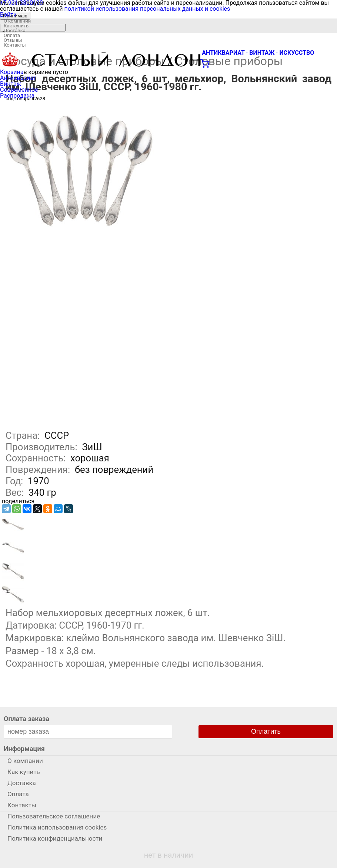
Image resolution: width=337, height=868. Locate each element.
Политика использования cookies (57, 827)
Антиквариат (18, 78)
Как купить (16, 26)
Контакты (15, 45)
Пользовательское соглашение (54, 816)
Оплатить (266, 731)
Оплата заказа (26, 719)
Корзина (12, 72)
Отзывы (13, 40)
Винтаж (11, 84)
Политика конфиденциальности (55, 838)
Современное (19, 90)
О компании (17, 21)
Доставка (15, 31)
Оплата (12, 35)
